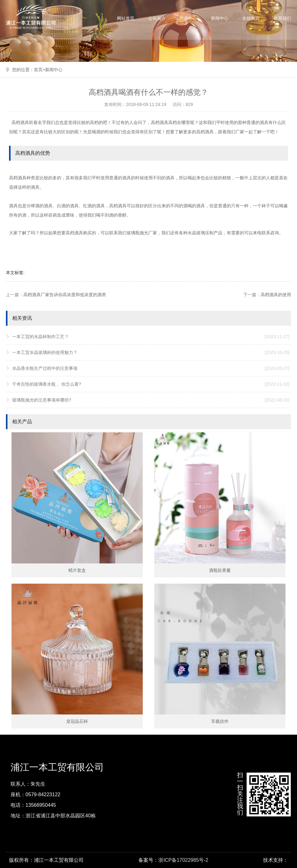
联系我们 (282, 18)
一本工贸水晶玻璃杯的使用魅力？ (151, 352)
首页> (39, 70)
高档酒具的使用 (276, 295)
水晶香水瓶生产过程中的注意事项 (151, 368)
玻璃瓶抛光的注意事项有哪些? (151, 400)
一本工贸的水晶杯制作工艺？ (151, 337)
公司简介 (157, 18)
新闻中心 (220, 18)
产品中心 (188, 18)
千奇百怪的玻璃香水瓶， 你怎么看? (151, 384)
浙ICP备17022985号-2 (183, 860)
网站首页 (126, 18)
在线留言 (251, 18)
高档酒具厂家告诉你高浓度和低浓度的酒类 (65, 295)
